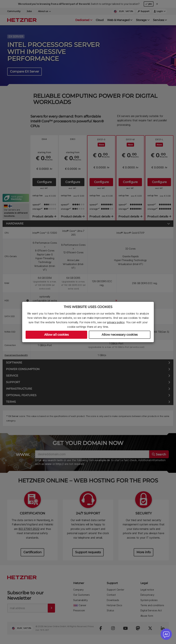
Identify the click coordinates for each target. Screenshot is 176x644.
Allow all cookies (56, 335)
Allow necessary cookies (120, 335)
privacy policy (116, 322)
